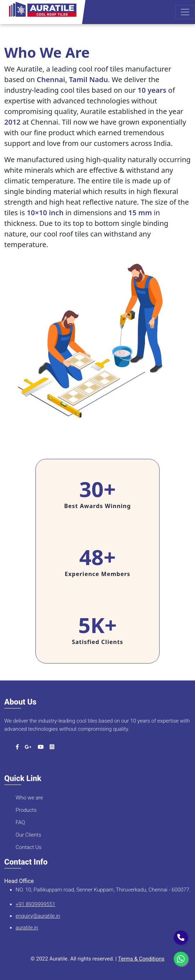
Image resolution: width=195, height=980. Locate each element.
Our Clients (28, 835)
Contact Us (29, 847)
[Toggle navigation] (185, 12)
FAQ (20, 822)
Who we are (29, 798)
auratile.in (27, 928)
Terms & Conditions (141, 959)
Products (26, 810)
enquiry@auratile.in (38, 916)
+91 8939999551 (35, 904)
